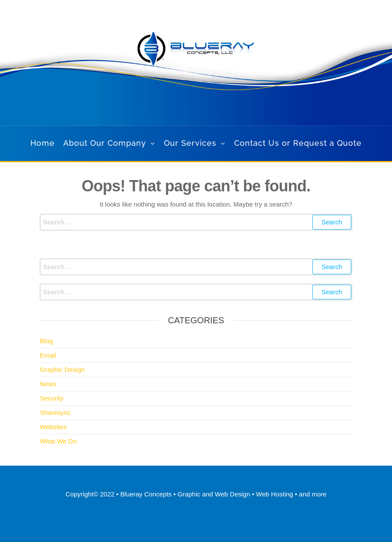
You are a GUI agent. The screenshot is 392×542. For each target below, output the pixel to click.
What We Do (58, 441)
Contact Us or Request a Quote (298, 143)
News (48, 384)
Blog (46, 341)
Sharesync (55, 412)
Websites (53, 427)
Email (48, 355)
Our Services (190, 143)
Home (42, 143)
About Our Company (105, 143)
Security (52, 398)
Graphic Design (62, 370)
